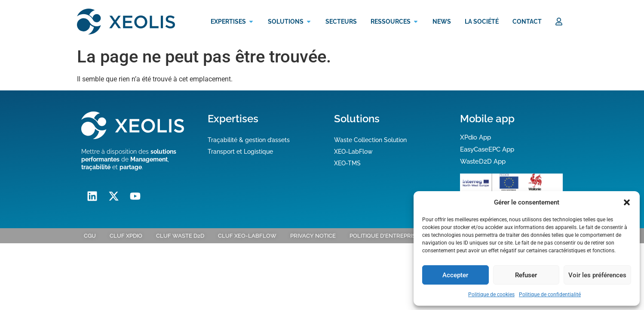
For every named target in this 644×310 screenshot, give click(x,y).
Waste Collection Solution (370, 140)
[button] (627, 202)
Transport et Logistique (240, 152)
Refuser (526, 275)
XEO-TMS (347, 163)
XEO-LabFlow (353, 152)
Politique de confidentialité (550, 294)
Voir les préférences (597, 275)
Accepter (455, 275)
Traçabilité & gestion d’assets (249, 140)
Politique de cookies (491, 294)
